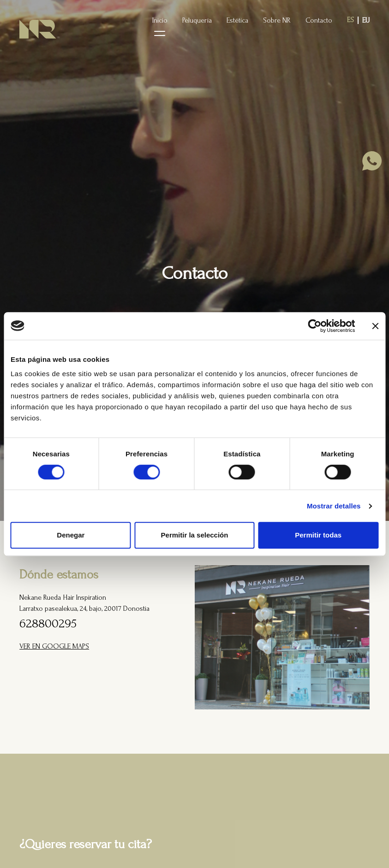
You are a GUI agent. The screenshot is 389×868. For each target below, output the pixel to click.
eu (366, 20)
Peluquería (197, 20)
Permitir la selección (195, 535)
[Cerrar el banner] (375, 326)
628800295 (48, 623)
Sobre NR (277, 20)
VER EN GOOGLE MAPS (54, 646)
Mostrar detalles (334, 506)
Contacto (319, 20)
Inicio (160, 20)
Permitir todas (318, 535)
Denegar (71, 535)
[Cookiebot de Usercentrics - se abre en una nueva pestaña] (314, 326)
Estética (237, 20)
